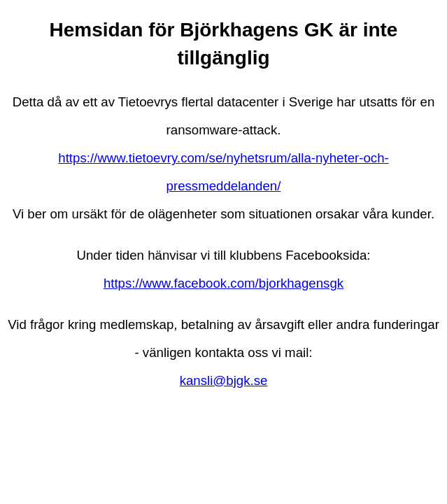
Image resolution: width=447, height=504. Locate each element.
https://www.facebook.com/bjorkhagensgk (223, 283)
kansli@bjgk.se (224, 380)
